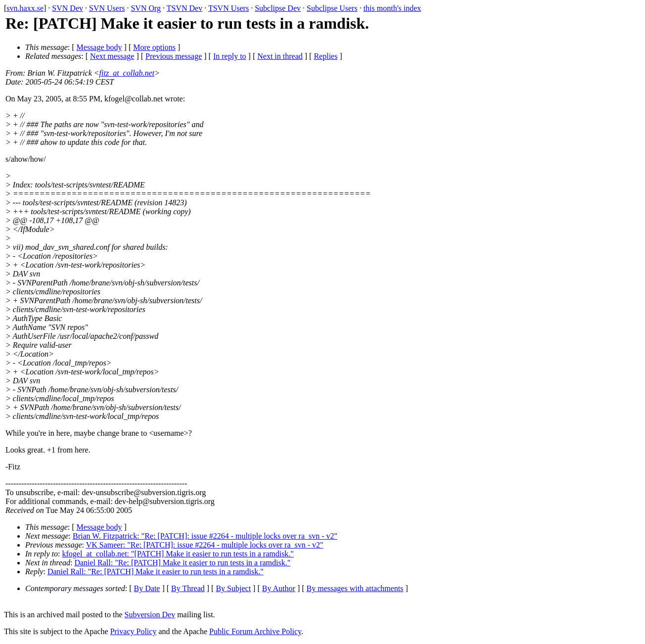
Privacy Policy (134, 631)
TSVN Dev (184, 8)
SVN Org (146, 8)
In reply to (230, 56)
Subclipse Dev (278, 8)
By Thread (188, 588)
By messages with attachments (355, 588)
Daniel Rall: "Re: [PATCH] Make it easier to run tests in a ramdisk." (182, 563)
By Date (147, 588)
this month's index (392, 8)
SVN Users (107, 8)
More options (154, 47)
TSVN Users (229, 8)
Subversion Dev (150, 615)
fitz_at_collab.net (127, 73)
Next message (112, 56)
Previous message (174, 56)
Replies (325, 56)
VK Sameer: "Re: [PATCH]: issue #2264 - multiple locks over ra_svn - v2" (205, 545)
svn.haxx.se (25, 8)
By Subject (233, 588)
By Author (279, 588)
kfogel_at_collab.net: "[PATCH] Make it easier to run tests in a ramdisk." (178, 554)
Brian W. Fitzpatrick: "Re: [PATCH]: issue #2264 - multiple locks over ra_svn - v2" (205, 536)
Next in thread (280, 56)
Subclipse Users (332, 8)
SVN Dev (68, 8)
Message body (99, 47)
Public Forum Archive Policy (255, 631)
